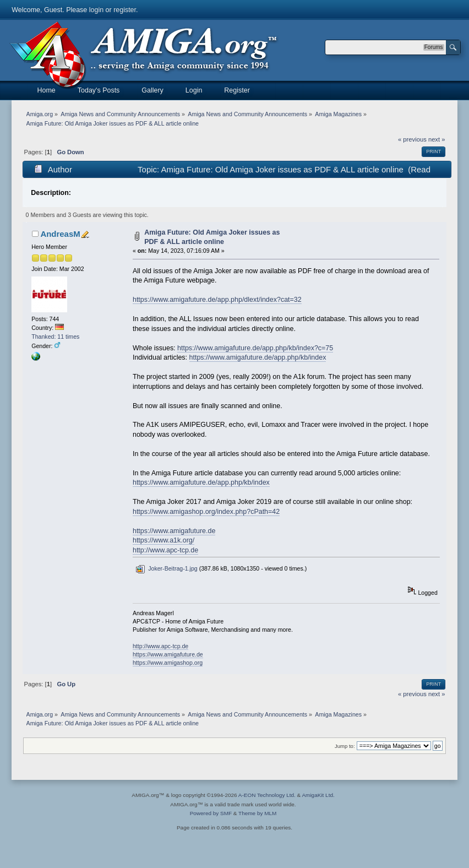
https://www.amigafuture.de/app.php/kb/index (258, 357)
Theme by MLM (257, 813)
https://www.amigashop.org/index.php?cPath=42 (206, 512)
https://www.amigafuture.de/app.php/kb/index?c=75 (255, 348)
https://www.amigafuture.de (174, 531)
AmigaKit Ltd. (318, 795)
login (96, 10)
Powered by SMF (211, 813)
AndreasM (60, 234)
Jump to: (345, 746)
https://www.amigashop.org (168, 663)
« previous (412, 139)
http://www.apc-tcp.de (165, 550)
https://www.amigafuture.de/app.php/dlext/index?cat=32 (217, 300)
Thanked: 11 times (55, 337)
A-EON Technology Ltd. (267, 795)
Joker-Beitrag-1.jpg (166, 568)
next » (437, 139)
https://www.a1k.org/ (163, 540)
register (125, 10)
